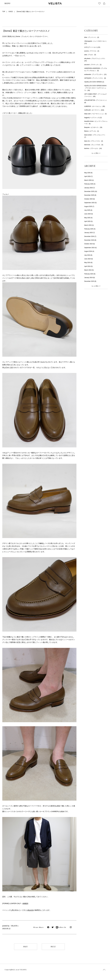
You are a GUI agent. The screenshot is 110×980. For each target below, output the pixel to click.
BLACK (31, 910)
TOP (4, 12)
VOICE (11, 12)
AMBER (25, 903)
